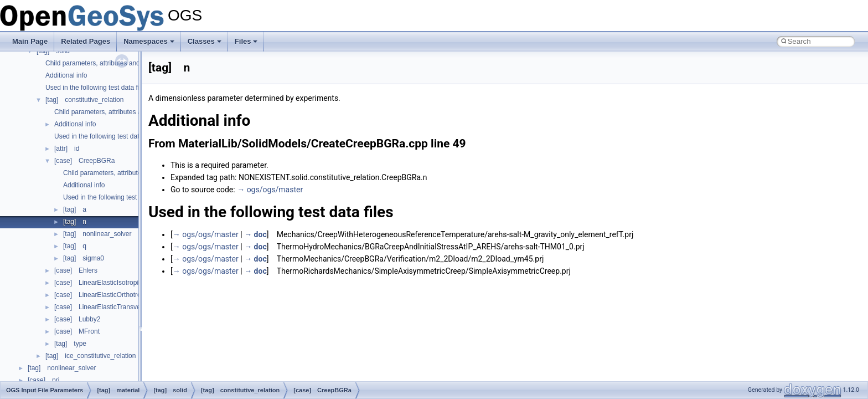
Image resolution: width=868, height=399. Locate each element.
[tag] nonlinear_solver (97, 234)
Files (246, 41)
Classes (205, 41)
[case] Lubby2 (77, 319)
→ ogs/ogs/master (270, 190)
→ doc (255, 234)
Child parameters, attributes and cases (102, 63)
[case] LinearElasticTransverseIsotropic (115, 307)
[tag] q (75, 246)
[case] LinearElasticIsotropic (98, 283)
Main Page (30, 41)
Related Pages (86, 41)
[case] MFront (77, 331)
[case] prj (43, 380)
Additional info (66, 75)
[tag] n (75, 222)
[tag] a (75, 209)
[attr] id (67, 149)
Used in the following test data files (97, 88)
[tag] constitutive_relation (84, 100)
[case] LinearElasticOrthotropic (102, 295)
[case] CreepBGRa (84, 161)
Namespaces (149, 41)
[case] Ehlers (76, 270)
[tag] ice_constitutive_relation (91, 356)
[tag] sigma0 (84, 258)
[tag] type (70, 344)
